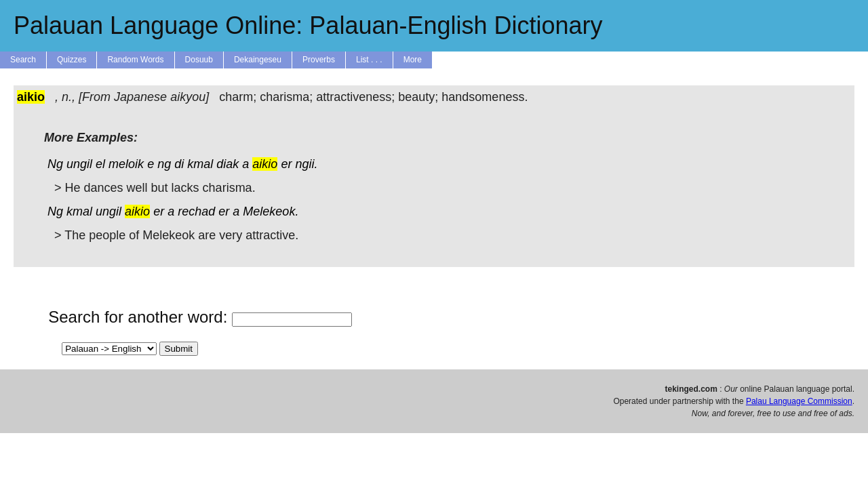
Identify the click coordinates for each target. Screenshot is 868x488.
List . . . (369, 60)
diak (228, 164)
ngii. (306, 164)
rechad (196, 211)
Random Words (135, 60)
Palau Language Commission (799, 401)
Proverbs (319, 60)
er (286, 164)
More (413, 60)
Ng (55, 164)
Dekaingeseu (258, 60)
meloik (126, 164)
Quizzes (72, 60)
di (179, 164)
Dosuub (199, 60)
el (100, 164)
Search (23, 60)
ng (164, 164)
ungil (79, 164)
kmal (200, 164)
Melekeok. (271, 211)
